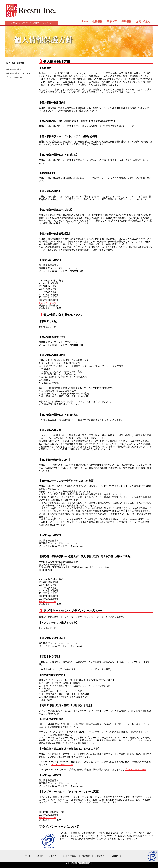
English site (117, 856)
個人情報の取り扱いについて (19, 73)
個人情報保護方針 (14, 69)
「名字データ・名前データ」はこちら (36, 23)
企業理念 (53, 856)
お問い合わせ (143, 21)
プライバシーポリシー (62, 764)
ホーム (28, 856)
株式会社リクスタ (48, 303)
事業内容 (112, 21)
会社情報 (97, 21)
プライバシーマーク (15, 77)
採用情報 (126, 21)
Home (84, 21)
